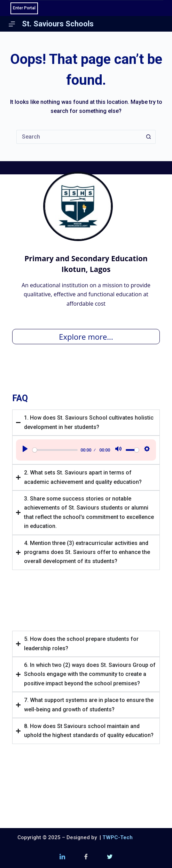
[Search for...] (79, 137)
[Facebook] (86, 858)
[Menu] (12, 24)
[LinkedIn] (62, 858)
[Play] (25, 450)
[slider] (55, 450)
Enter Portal (24, 8)
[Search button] (149, 137)
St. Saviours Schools (58, 24)
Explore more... (86, 337)
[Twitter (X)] (110, 858)
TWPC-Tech (118, 837)
